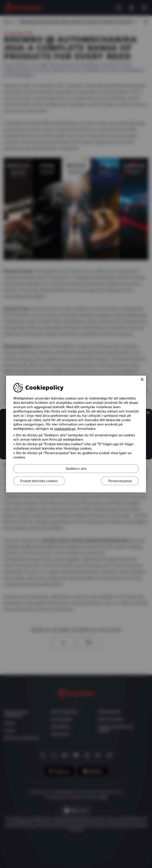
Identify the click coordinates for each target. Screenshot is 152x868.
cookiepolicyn (65, 429)
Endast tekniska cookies (39, 481)
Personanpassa (119, 481)
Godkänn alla (76, 469)
